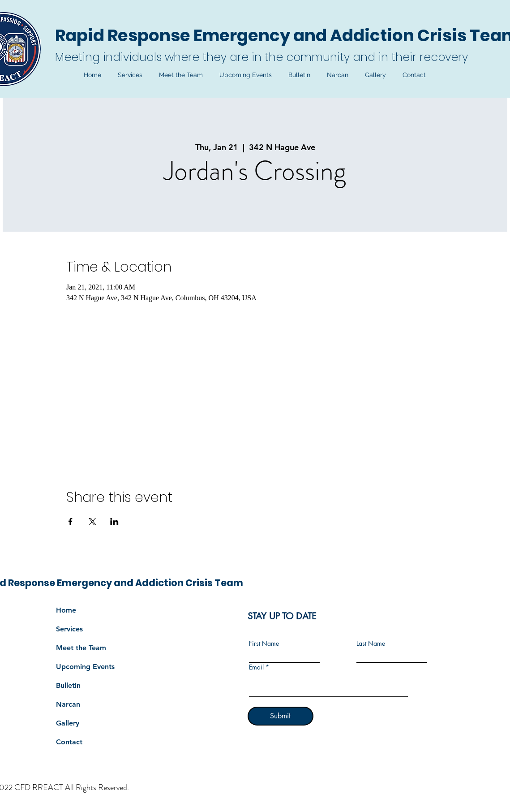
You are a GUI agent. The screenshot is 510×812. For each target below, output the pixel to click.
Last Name (371, 644)
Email (256, 667)
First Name (264, 644)
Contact (69, 742)
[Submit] (281, 716)
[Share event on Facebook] (71, 522)
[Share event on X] (92, 522)
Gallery (68, 723)
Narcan (68, 704)
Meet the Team (81, 648)
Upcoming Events (85, 667)
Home (66, 610)
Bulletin (68, 685)
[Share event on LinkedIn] (114, 522)
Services (69, 629)
